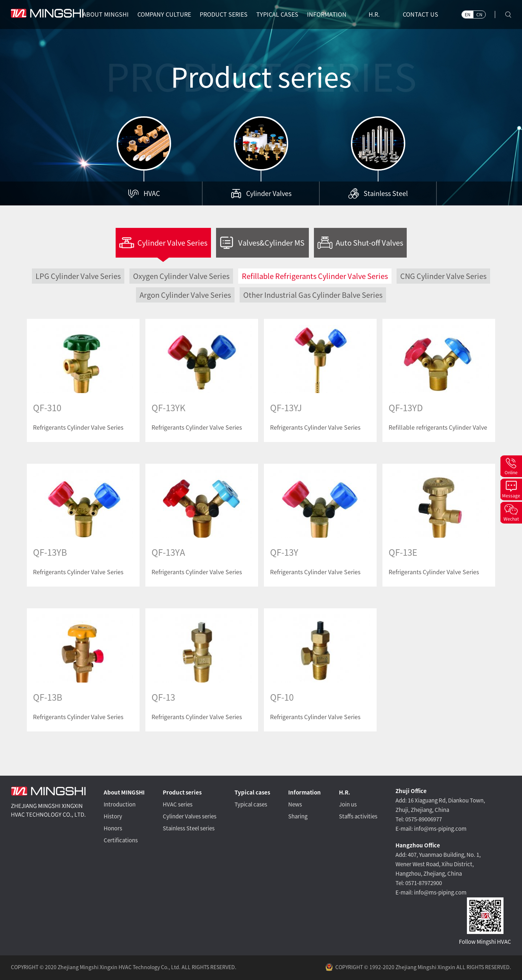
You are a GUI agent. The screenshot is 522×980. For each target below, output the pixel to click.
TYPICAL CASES (277, 14)
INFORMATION (327, 14)
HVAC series (178, 804)
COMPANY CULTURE (164, 14)
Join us (348, 804)
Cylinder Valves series (190, 816)
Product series (182, 793)
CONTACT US (420, 14)
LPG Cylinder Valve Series (78, 276)
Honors (113, 828)
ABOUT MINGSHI (106, 14)
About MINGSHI (124, 793)
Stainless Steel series (189, 828)
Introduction (120, 804)
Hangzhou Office (418, 845)
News (295, 804)
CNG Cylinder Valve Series (443, 276)
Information (304, 793)
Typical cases (252, 793)
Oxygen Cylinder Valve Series (181, 276)
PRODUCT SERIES (224, 14)
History (113, 816)
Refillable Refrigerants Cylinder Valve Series (315, 276)
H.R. (374, 14)
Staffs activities (358, 816)
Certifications (121, 840)
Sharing (298, 816)
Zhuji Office (411, 791)
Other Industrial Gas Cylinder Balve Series (313, 295)
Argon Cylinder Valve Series (185, 295)
